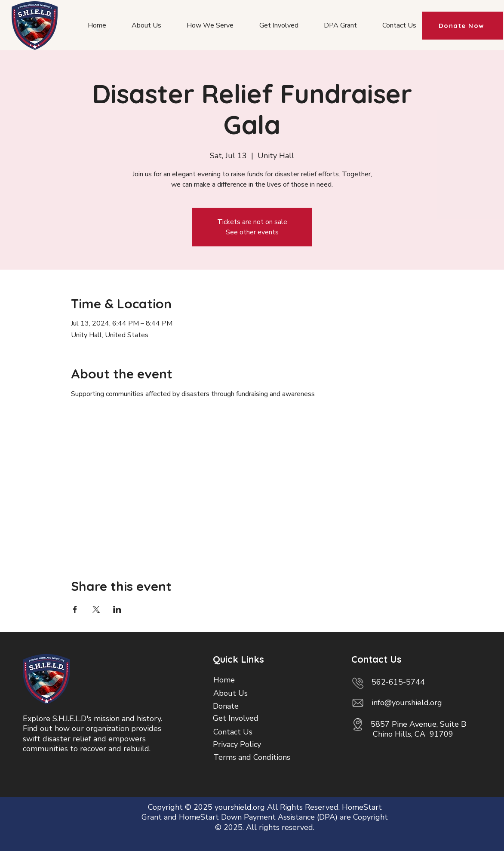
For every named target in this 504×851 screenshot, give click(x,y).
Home (224, 680)
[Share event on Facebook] (75, 609)
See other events (252, 232)
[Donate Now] (463, 26)
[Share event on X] (96, 609)
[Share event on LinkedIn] (117, 609)
